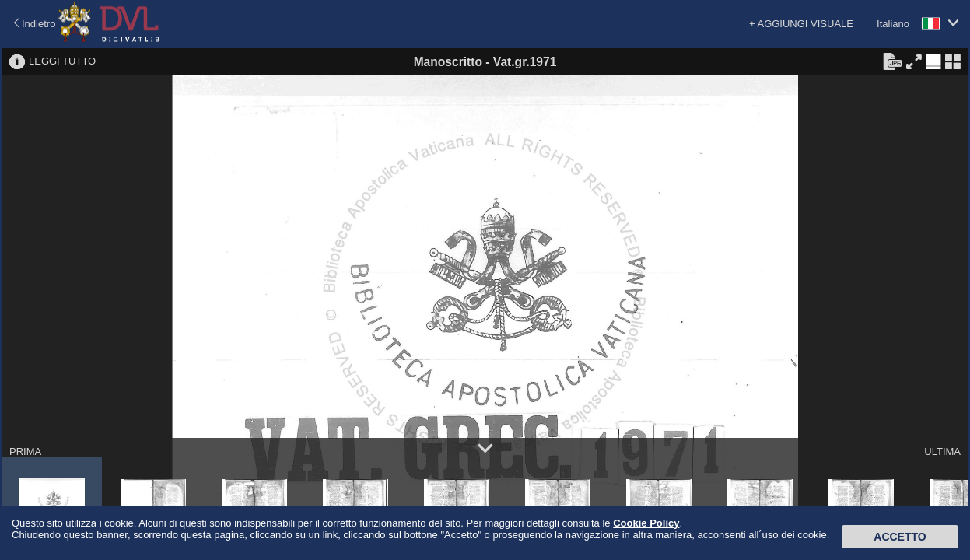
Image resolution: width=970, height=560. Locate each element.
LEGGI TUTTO (62, 61)
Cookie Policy (646, 523)
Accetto (900, 537)
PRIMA (25, 451)
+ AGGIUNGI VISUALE (801, 24)
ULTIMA (942, 451)
